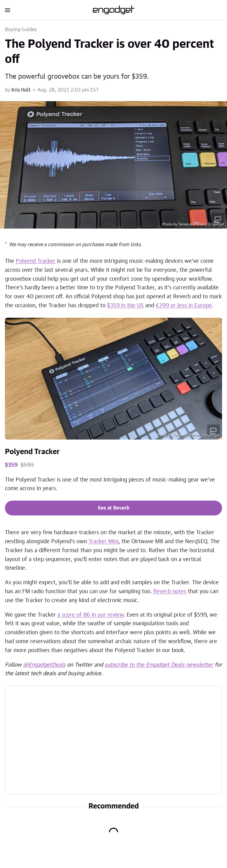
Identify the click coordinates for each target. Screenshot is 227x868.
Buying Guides (21, 30)
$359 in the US (125, 306)
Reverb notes (170, 592)
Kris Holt (21, 90)
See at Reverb (113, 508)
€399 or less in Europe (184, 306)
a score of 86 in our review (91, 615)
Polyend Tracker (36, 261)
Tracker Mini (103, 542)
